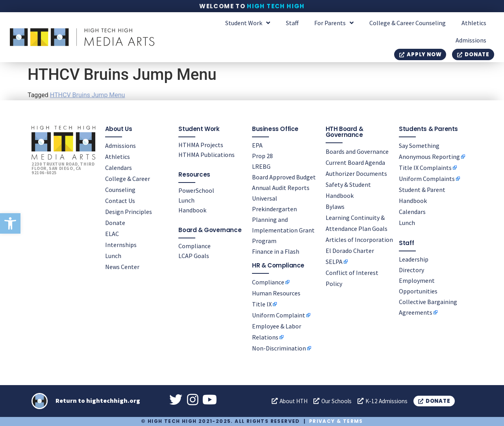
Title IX (262, 304)
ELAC (112, 233)
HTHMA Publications (207, 154)
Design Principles (129, 211)
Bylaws (335, 206)
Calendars (119, 167)
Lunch (113, 255)
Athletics (474, 23)
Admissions (471, 40)
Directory (411, 269)
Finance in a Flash (276, 251)
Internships (121, 244)
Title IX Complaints (425, 167)
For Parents (334, 23)
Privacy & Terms (336, 421)
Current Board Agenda (355, 162)
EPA (257, 145)
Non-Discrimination (279, 348)
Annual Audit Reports (281, 187)
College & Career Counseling (408, 23)
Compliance (195, 245)
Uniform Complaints (427, 178)
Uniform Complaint (279, 315)
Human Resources (276, 293)
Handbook (192, 210)
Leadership (414, 259)
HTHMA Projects (201, 144)
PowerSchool (196, 190)
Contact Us (120, 200)
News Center (122, 266)
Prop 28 (262, 155)
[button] (10, 223)
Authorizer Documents (356, 173)
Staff (292, 23)
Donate (115, 222)
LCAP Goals (194, 255)
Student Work (248, 23)
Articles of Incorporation (359, 239)
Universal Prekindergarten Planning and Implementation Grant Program (283, 219)
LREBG (261, 166)
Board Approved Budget (284, 177)
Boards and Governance (357, 151)
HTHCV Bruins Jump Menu (88, 95)
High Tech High (276, 6)
